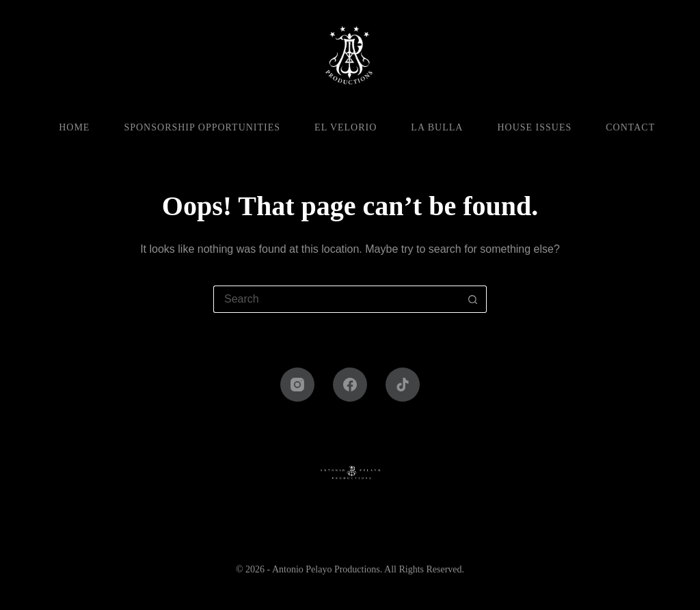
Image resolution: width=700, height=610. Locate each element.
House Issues (534, 127)
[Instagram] (297, 385)
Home (74, 127)
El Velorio (346, 127)
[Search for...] (336, 299)
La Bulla (437, 127)
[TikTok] (403, 385)
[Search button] (473, 299)
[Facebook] (350, 385)
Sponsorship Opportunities (202, 127)
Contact (630, 127)
